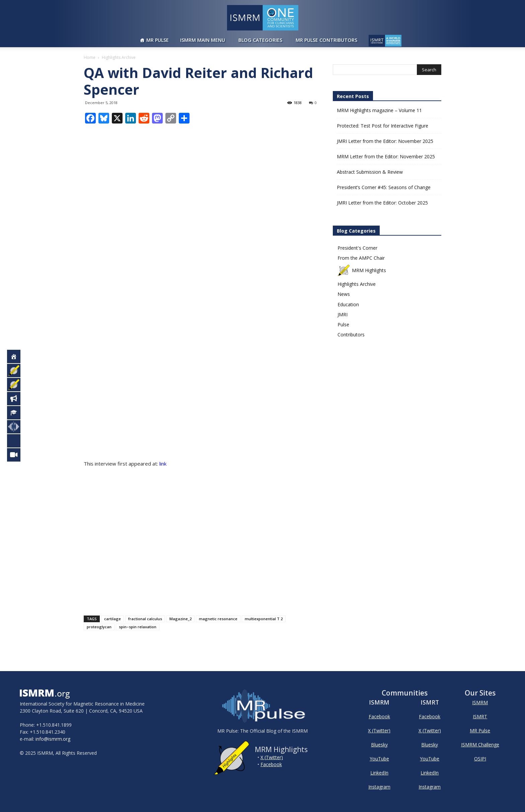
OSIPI (480, 759)
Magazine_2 (180, 619)
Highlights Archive (357, 284)
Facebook (271, 764)
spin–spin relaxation (138, 627)
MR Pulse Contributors (326, 40)
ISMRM (480, 702)
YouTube (379, 759)
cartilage (112, 619)
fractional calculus (145, 619)
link (163, 464)
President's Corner (357, 248)
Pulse (343, 324)
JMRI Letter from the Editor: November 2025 (385, 141)
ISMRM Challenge (480, 745)
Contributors (351, 335)
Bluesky (379, 745)
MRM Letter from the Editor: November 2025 (386, 156)
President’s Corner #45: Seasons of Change (384, 187)
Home (90, 57)
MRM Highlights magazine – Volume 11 (379, 110)
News (344, 294)
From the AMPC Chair (361, 258)
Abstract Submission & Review (370, 172)
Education (348, 304)
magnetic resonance (218, 619)
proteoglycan (99, 627)
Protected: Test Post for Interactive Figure (383, 126)
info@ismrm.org (53, 739)
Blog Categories (260, 40)
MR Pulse (158, 40)
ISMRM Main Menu (203, 40)
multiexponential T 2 (264, 619)
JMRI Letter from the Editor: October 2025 (382, 203)
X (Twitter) (272, 757)
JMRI (343, 314)
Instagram (379, 787)
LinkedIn (379, 773)
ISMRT (480, 716)
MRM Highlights (362, 270)
